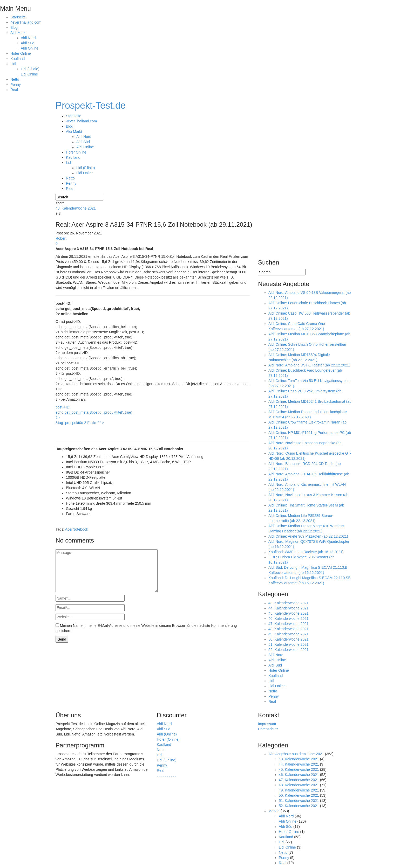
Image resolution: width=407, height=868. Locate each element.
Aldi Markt (18, 33)
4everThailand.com (26, 22)
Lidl (13, 64)
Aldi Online (30, 48)
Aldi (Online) (167, 734)
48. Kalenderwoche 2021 (76, 208)
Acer (69, 529)
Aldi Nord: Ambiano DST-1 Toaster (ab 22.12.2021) (309, 365)
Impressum (267, 724)
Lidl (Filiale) (30, 69)
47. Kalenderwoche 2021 (289, 624)
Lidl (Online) (167, 760)
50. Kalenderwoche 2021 (289, 639)
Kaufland (18, 59)
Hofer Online (21, 53)
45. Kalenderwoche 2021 (289, 613)
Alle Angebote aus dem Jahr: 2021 (296, 754)
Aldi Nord (28, 38)
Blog (14, 27)
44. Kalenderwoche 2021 (289, 608)
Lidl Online (29, 74)
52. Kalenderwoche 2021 (289, 650)
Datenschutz (268, 729)
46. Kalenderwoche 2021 (289, 619)
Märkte (274, 811)
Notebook (80, 529)
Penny (16, 85)
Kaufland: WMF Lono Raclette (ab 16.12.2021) (306, 552)
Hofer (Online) (168, 739)
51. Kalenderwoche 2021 (289, 644)
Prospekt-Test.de (91, 105)
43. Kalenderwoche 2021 (289, 603)
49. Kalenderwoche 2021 (289, 634)
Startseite (18, 17)
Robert (61, 238)
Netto (15, 79)
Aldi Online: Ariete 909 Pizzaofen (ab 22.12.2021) (308, 536)
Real (14, 90)
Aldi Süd (28, 43)
